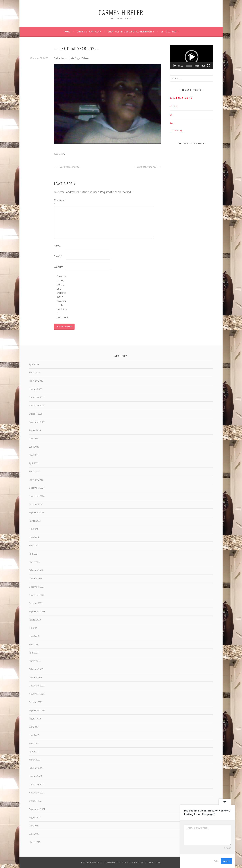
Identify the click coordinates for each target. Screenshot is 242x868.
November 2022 (37, 694)
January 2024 (35, 578)
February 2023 (36, 669)
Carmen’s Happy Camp (89, 32)
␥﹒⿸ (173, 106)
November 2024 (37, 496)
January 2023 (35, 677)
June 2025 (34, 447)
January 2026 (35, 389)
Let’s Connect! (170, 32)
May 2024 (34, 545)
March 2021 (35, 842)
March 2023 (35, 661)
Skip (216, 861)
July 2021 (33, 826)
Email (58, 256)
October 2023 (36, 603)
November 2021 (37, 793)
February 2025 (36, 480)
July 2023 (33, 628)
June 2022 (34, 735)
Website (59, 267)
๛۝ (172, 123)
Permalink (59, 154)
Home (67, 32)
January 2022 (35, 776)
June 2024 (34, 537)
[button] (192, 57)
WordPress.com (151, 862)
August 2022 (35, 719)
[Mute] (203, 66)
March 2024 (35, 562)
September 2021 (37, 809)
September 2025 (37, 422)
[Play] (175, 66)
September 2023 (37, 611)
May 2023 (34, 644)
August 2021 (35, 817)
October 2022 (36, 702)
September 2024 (37, 512)
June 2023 (34, 636)
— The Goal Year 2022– (67, 167)
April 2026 (34, 364)
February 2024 (36, 570)
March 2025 (35, 471)
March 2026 (35, 373)
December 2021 (37, 784)
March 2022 (35, 760)
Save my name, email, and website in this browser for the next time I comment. (62, 297)
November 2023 (37, 595)
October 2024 (36, 504)
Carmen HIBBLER (121, 12)
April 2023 (34, 653)
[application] (192, 57)
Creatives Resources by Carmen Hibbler (131, 32)
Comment (60, 202)
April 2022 (34, 751)
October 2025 (36, 414)
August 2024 (35, 521)
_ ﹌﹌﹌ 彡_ (177, 131)
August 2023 (35, 620)
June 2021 (34, 834)
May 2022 (34, 743)
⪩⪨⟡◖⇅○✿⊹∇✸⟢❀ (181, 98)
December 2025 (37, 397)
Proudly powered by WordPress (101, 862)
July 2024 (33, 529)
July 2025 (33, 438)
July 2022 (33, 727)
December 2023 (37, 587)
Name (58, 246)
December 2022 (37, 686)
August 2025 (35, 430)
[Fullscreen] (209, 66)
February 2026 (36, 381)
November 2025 (37, 405)
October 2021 (36, 801)
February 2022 (36, 768)
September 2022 (37, 710)
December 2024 (37, 488)
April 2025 (34, 463)
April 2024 (34, 554)
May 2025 (34, 455)
